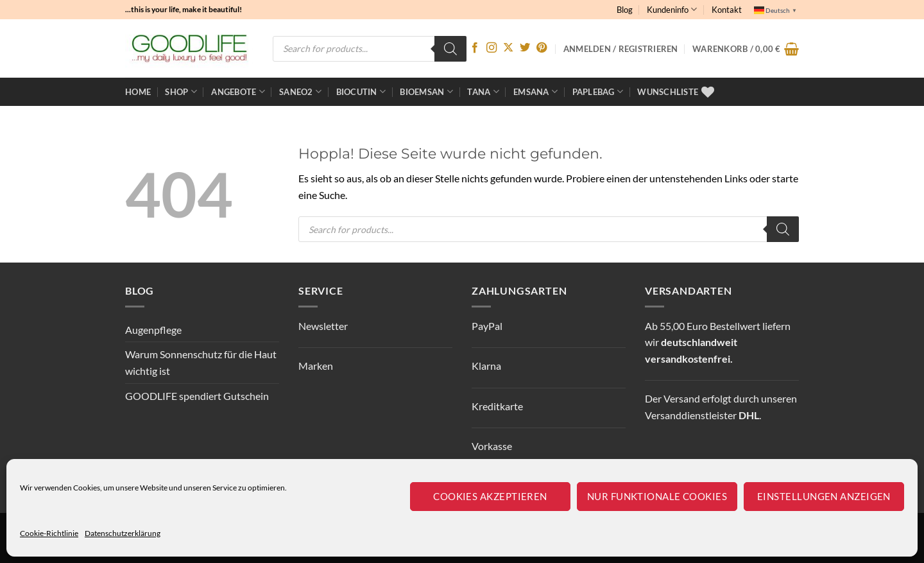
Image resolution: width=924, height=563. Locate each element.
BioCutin (361, 91)
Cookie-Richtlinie (49, 533)
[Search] (450, 49)
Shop (181, 91)
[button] (746, 49)
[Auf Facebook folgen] (475, 48)
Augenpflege (153, 330)
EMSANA (535, 91)
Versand (682, 398)
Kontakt (727, 10)
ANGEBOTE (238, 91)
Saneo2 (300, 91)
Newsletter (323, 326)
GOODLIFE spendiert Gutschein (197, 396)
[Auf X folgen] (508, 48)
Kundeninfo (672, 9)
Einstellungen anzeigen (824, 496)
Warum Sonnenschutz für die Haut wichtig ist (201, 362)
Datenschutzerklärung (123, 533)
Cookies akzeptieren (490, 496)
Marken (316, 366)
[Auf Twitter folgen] (525, 48)
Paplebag (598, 91)
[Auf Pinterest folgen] (542, 48)
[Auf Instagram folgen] (492, 48)
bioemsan (426, 91)
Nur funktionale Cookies (657, 496)
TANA (483, 91)
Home (138, 92)
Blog (625, 10)
